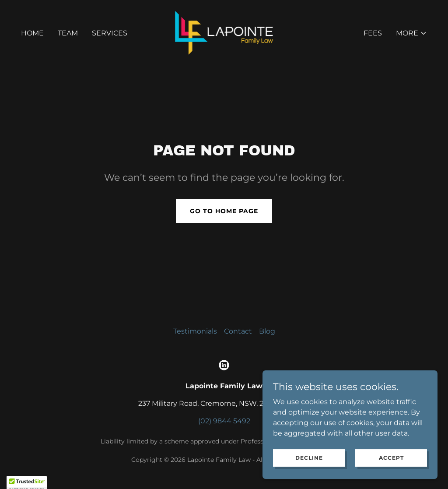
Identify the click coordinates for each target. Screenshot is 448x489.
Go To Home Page (224, 211)
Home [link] (32, 33)
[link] (224, 33)
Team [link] (68, 33)
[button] (411, 33)
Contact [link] (238, 331)
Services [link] (110, 33)
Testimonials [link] (195, 331)
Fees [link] (373, 33)
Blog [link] (267, 331)
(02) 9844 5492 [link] (224, 421)
